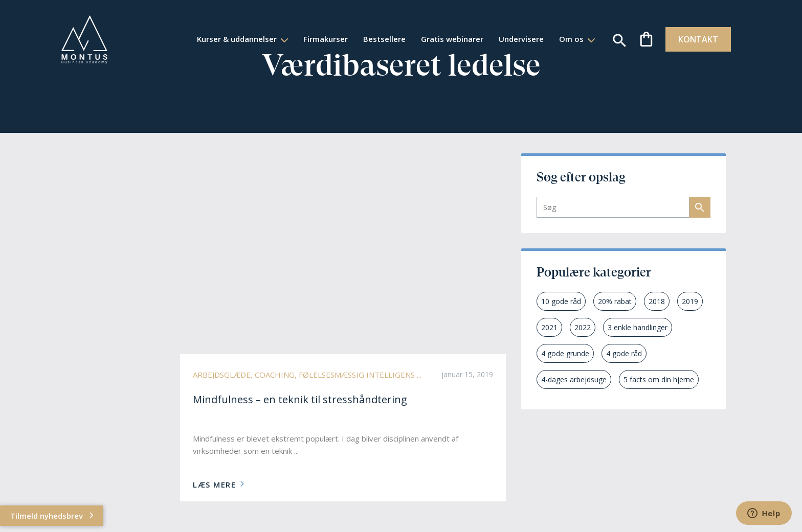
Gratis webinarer (440, 39)
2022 (583, 327)
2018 (657, 301)
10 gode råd (561, 301)
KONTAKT (687, 39)
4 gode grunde (565, 353)
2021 (549, 327)
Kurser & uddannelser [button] (226, 39)
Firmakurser (314, 39)
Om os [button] (561, 39)
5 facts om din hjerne (659, 379)
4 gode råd (624, 353)
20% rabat (615, 301)
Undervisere (509, 39)
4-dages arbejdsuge (574, 379)
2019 (690, 301)
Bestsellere (373, 39)
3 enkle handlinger (638, 327)
